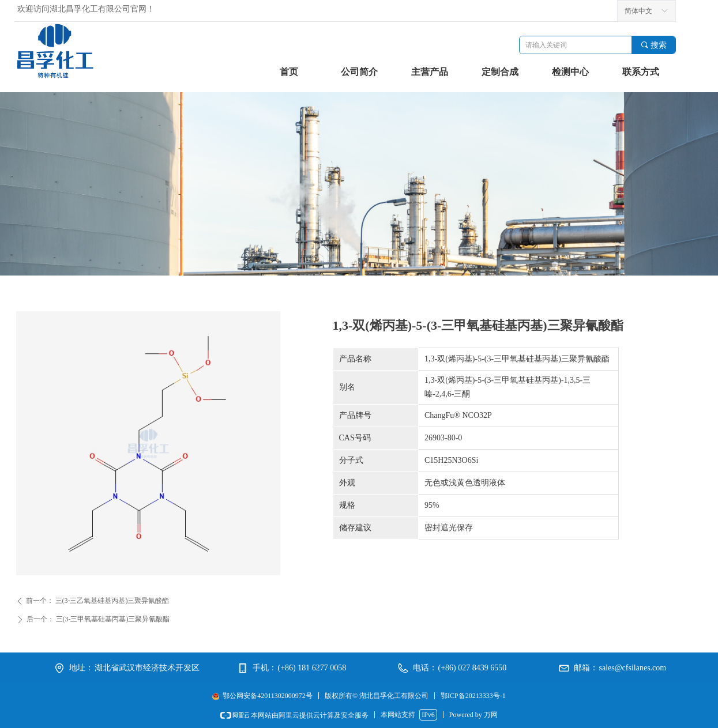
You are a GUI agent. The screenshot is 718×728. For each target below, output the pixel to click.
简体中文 (638, 11)
